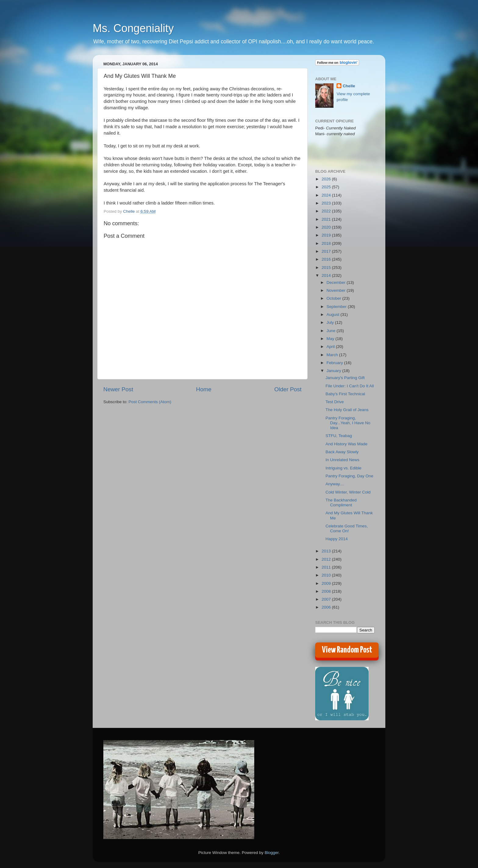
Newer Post (118, 389)
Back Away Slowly (342, 452)
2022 (327, 211)
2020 (327, 227)
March (333, 355)
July (331, 322)
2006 (327, 607)
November (337, 290)
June (332, 331)
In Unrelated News (342, 460)
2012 (327, 559)
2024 (327, 195)
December (337, 282)
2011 (327, 567)
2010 (327, 575)
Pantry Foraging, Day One (350, 476)
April (331, 347)
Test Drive (335, 402)
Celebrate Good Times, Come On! (347, 528)
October (334, 298)
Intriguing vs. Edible (344, 468)
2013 (327, 551)
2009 (327, 583)
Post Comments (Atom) (150, 402)
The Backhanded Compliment (341, 503)
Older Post (288, 389)
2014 (327, 275)
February (335, 363)
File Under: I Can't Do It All (350, 386)
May (331, 339)
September (337, 307)
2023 (327, 203)
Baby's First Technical (345, 394)
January (334, 371)
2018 (327, 243)
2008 (327, 591)
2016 (327, 259)
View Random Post (347, 650)
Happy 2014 (337, 539)
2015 (327, 268)
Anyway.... (335, 484)
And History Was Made (347, 444)
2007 (327, 599)
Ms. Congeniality (133, 28)
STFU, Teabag (339, 436)
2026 (327, 179)
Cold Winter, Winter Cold (348, 492)
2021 (327, 219)
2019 (327, 235)
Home (204, 389)
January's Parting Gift (345, 378)
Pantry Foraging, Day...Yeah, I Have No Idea (348, 423)
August (334, 315)
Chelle (349, 86)
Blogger (272, 853)
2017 (327, 251)
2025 (327, 187)
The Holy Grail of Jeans (347, 410)
